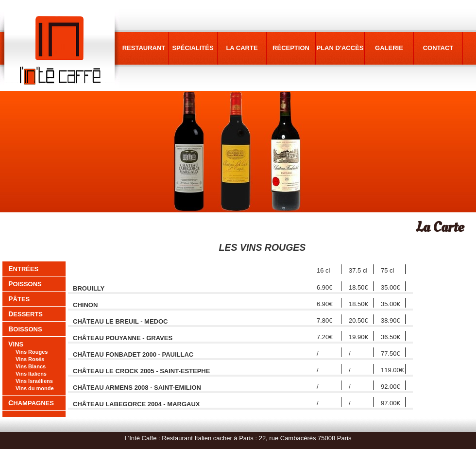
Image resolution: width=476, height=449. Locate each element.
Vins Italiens (31, 374)
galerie (389, 48)
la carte (242, 48)
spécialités (193, 48)
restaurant (144, 48)
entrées (23, 269)
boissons (25, 329)
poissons (25, 284)
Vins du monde (35, 388)
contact (438, 48)
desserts (25, 314)
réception (291, 48)
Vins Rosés (30, 359)
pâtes (19, 299)
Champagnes (31, 403)
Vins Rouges (32, 352)
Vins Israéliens (34, 381)
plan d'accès (340, 48)
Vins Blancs (31, 366)
